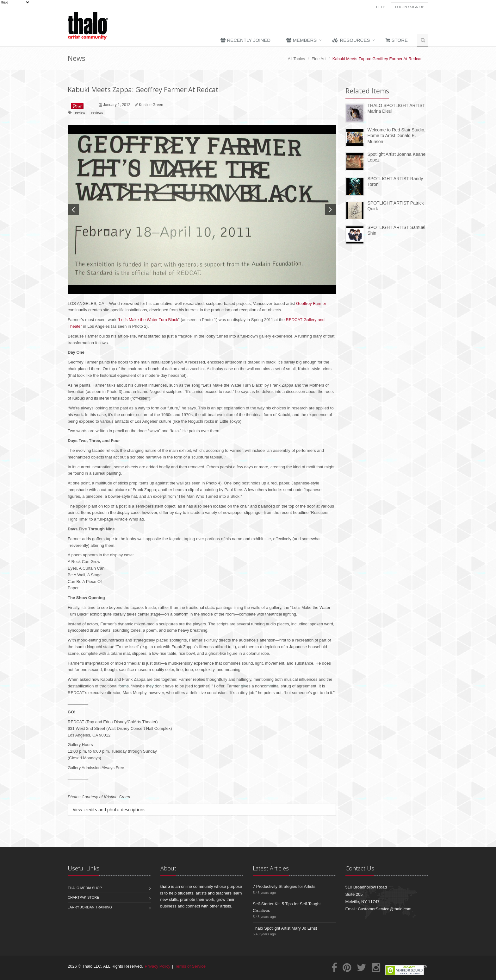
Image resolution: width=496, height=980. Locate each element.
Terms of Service (190, 966)
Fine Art (319, 59)
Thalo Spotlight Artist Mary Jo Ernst (285, 928)
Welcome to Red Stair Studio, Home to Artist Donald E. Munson (397, 136)
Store (397, 40)
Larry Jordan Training (90, 907)
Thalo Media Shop (85, 888)
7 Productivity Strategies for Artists (284, 886)
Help (381, 7)
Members (301, 40)
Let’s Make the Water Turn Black (149, 320)
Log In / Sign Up (410, 7)
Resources (351, 40)
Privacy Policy (158, 966)
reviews (97, 112)
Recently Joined (245, 40)
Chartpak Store (84, 897)
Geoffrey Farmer (311, 303)
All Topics (297, 59)
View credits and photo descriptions (109, 809)
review (80, 112)
